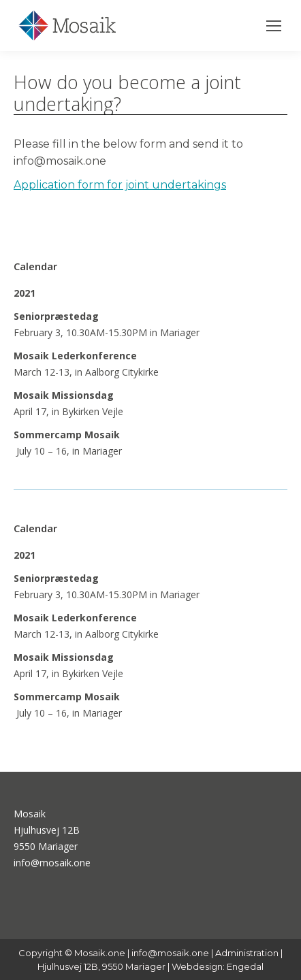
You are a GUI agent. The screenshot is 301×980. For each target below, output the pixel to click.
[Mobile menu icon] (274, 26)
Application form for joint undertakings (120, 185)
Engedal (245, 966)
